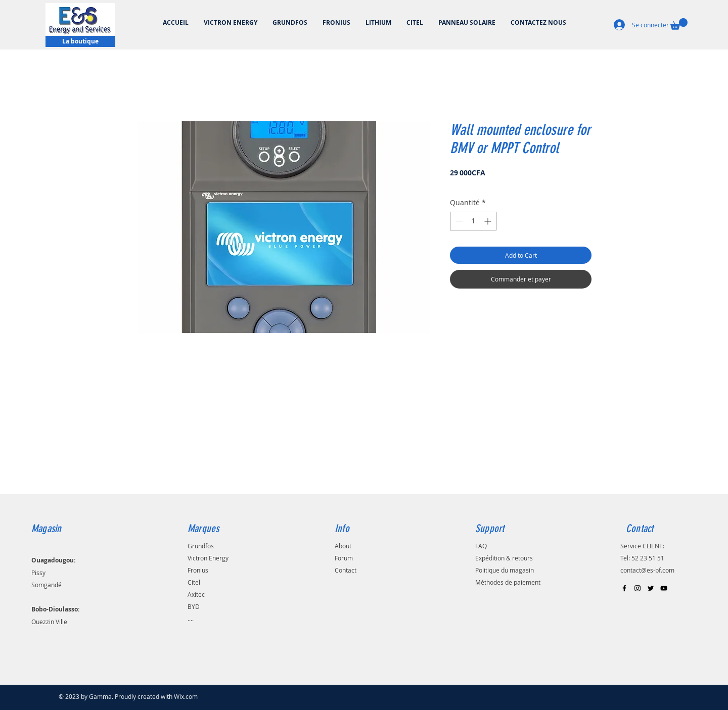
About (343, 546)
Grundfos (201, 546)
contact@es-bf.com (647, 570)
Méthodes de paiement (508, 582)
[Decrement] (458, 221)
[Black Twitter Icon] (651, 588)
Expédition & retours (504, 558)
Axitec (196, 594)
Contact (346, 570)
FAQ (481, 546)
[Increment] (489, 221)
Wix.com (186, 696)
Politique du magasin (505, 570)
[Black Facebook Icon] (624, 588)
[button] (679, 24)
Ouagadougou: (53, 560)
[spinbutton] (473, 221)
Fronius (198, 570)
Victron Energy (208, 558)
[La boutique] (80, 41)
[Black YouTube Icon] (664, 588)
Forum (344, 558)
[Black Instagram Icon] (638, 588)
